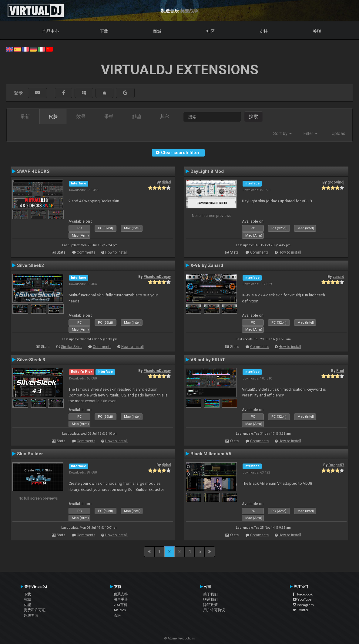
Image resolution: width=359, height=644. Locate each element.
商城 (157, 31)
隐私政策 (210, 605)
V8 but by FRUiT (208, 360)
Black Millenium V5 (211, 454)
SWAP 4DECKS (33, 171)
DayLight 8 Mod (207, 171)
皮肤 (53, 116)
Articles (120, 610)
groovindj (336, 182)
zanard (338, 277)
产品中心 (51, 31)
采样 (109, 116)
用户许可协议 (214, 610)
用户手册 (121, 599)
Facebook (303, 594)
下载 (104, 31)
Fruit (340, 371)
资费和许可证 (35, 610)
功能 (27, 605)
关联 (317, 31)
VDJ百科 (120, 605)
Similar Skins (72, 347)
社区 (210, 31)
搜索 (253, 116)
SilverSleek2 (30, 265)
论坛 (117, 615)
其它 (165, 116)
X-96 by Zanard (207, 265)
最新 (25, 116)
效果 (81, 116)
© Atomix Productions (180, 638)
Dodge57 (336, 465)
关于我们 (210, 594)
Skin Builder (30, 454)
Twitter (301, 610)
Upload (339, 133)
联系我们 (210, 599)
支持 (263, 31)
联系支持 (121, 594)
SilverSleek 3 (31, 360)
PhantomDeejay (157, 277)
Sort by (282, 133)
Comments (86, 252)
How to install (116, 252)
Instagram (303, 605)
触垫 (137, 116)
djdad (166, 182)
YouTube (302, 599)
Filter (310, 133)
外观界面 (31, 615)
